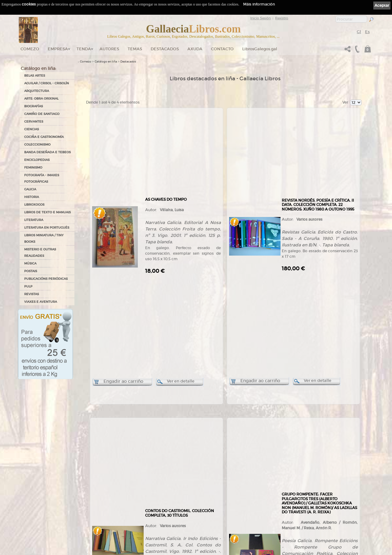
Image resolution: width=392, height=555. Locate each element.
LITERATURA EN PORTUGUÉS (47, 228)
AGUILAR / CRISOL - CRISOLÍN (47, 83)
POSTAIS (31, 271)
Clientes (144, 510)
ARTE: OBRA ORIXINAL (41, 99)
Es (367, 32)
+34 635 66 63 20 (46, 528)
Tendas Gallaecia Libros (93, 492)
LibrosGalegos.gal (260, 49)
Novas (82, 523)
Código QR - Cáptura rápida (98, 517)
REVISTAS (32, 294)
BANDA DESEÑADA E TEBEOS (47, 152)
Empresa (58, 49)
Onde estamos (87, 502)
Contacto (222, 49)
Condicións (146, 522)
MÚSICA (30, 263)
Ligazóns (206, 478)
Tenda (84, 49)
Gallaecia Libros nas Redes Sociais (100, 498)
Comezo (30, 49)
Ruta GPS (87, 507)
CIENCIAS (32, 129)
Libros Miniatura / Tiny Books (44, 238)
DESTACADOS (165, 49)
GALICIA (30, 189)
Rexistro (282, 18)
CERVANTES (34, 122)
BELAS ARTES (35, 76)
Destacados (128, 62)
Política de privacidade (215, 486)
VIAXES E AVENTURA (41, 302)
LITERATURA (34, 220)
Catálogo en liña (106, 62)
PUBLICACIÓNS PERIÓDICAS (46, 279)
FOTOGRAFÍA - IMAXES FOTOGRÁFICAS (42, 178)
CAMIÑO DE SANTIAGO (42, 114)
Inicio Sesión (260, 18)
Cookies (206, 491)
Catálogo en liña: (39, 68)
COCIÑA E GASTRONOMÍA (44, 137)
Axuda (195, 49)
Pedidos (144, 515)
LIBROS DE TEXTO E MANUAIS (47, 212)
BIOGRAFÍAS (34, 106)
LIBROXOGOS (34, 205)
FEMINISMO (33, 167)
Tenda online (148, 480)
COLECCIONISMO (37, 144)
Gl (359, 32)
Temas (135, 49)
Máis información (259, 4)
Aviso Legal (208, 482)
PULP (28, 286)
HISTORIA (32, 197)
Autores (109, 49)
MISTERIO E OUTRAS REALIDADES (40, 253)
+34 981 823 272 (43, 523)
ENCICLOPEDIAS (37, 160)
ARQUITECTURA (37, 91)
